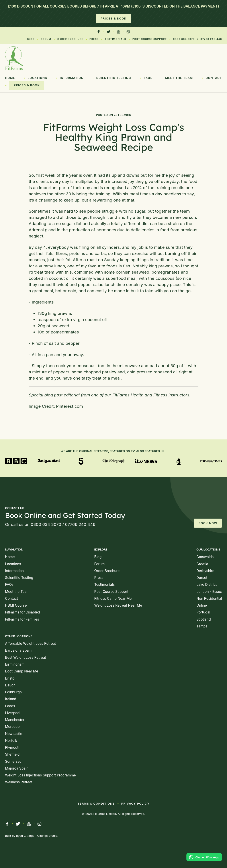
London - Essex (209, 592)
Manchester (15, 720)
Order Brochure (70, 39)
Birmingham (15, 664)
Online (202, 605)
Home (10, 78)
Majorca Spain (17, 768)
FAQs (148, 78)
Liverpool (13, 713)
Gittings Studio (47, 836)
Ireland (11, 699)
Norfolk (11, 741)
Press (94, 39)
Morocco (12, 727)
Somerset (13, 761)
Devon (10, 685)
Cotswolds (205, 557)
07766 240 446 (211, 39)
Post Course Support (150, 39)
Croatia (202, 564)
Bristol (10, 678)
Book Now (208, 523)
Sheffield (12, 754)
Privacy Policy (135, 803)
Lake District (207, 585)
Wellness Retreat (19, 782)
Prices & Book (113, 18)
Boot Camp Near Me (22, 671)
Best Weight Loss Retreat (26, 657)
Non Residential (209, 599)
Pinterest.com (69, 406)
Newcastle (14, 734)
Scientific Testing (114, 78)
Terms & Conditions (96, 803)
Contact (214, 78)
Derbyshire (205, 571)
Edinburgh (13, 692)
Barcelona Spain (18, 650)
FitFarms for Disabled (23, 612)
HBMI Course (16, 605)
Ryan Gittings (25, 836)
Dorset (202, 578)
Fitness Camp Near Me (113, 599)
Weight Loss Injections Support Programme (40, 775)
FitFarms (121, 395)
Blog (31, 39)
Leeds (10, 706)
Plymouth (13, 747)
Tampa (202, 626)
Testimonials (115, 39)
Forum (46, 39)
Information (72, 78)
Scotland (204, 619)
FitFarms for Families (22, 619)
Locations (37, 78)
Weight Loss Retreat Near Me (118, 605)
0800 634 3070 (184, 39)
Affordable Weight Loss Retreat (30, 644)
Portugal (203, 612)
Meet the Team (179, 78)
